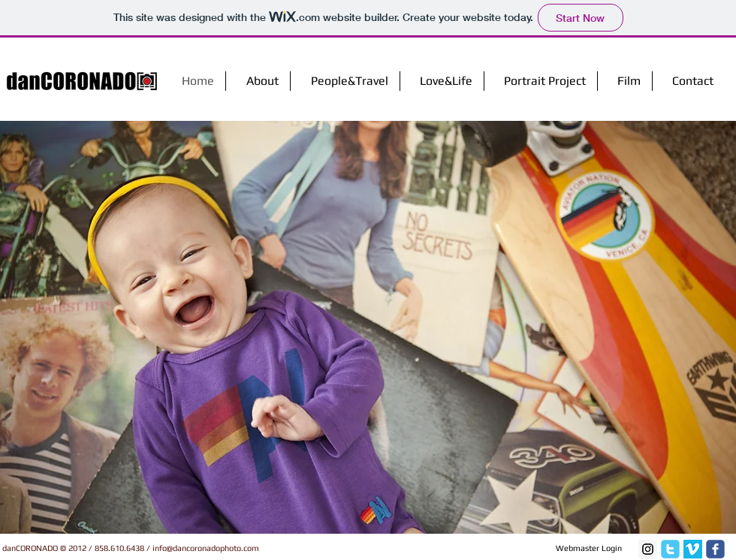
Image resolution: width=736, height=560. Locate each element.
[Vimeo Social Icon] (693, 549)
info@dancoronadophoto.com (206, 548)
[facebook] (715, 549)
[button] (368, 327)
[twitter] (670, 549)
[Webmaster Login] (588, 549)
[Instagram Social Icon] (648, 549)
